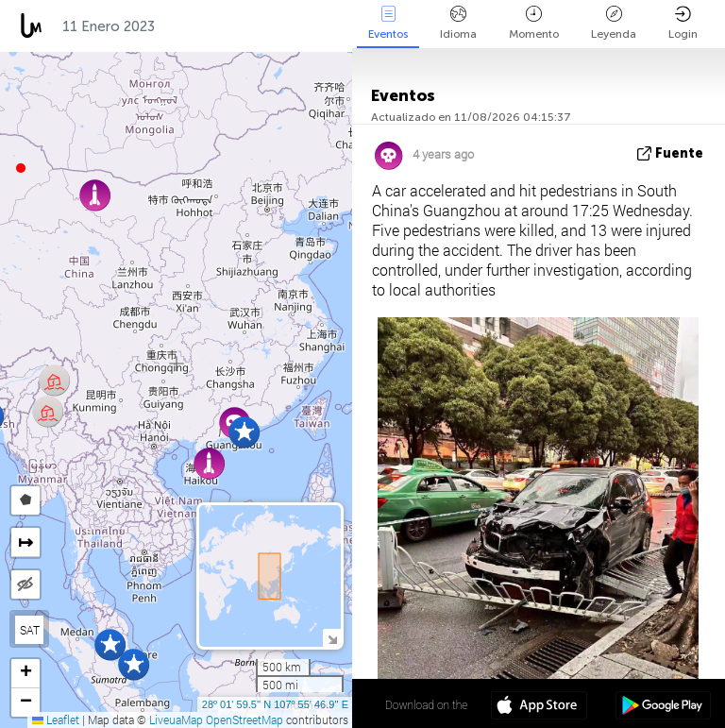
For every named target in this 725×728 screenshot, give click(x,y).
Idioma (458, 23)
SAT (30, 630)
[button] (21, 168)
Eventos (388, 23)
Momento (534, 23)
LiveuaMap (176, 720)
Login (683, 23)
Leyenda (614, 23)
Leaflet (56, 720)
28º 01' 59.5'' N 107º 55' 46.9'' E (275, 704)
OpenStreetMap (244, 720)
